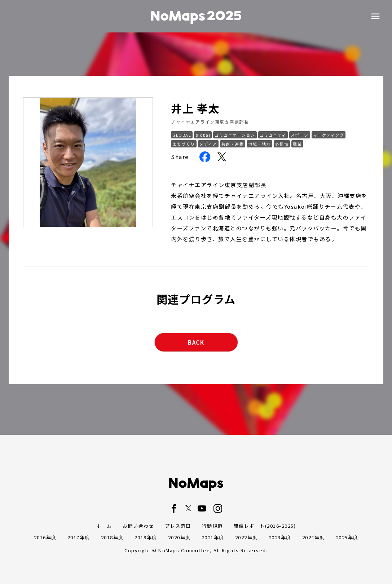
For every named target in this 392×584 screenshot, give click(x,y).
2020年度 (179, 537)
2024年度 (314, 537)
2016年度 (45, 537)
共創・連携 (233, 144)
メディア (208, 144)
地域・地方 (259, 144)
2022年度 (246, 537)
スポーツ (300, 135)
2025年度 (347, 537)
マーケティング (329, 135)
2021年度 (213, 537)
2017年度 (79, 537)
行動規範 (212, 526)
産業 (297, 144)
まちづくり (184, 144)
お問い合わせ (138, 526)
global (203, 135)
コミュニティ (273, 135)
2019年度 (146, 537)
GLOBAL (182, 135)
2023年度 (280, 537)
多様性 (282, 144)
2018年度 (112, 537)
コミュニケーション (235, 135)
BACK (196, 342)
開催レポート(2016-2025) (265, 526)
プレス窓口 (178, 526)
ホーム (104, 526)
